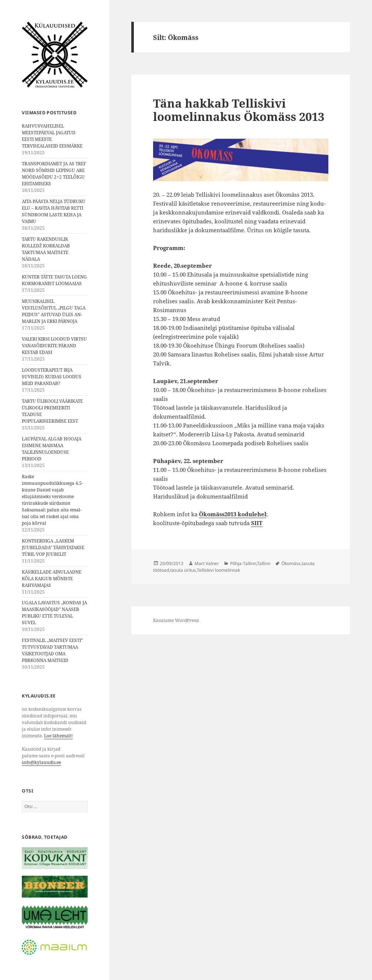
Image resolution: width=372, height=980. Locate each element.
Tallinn (264, 563)
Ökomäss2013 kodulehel (233, 514)
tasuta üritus (183, 570)
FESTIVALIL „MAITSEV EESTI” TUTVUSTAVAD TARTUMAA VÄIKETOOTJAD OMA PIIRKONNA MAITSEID (52, 650)
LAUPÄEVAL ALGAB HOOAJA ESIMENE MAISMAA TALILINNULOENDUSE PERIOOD (52, 449)
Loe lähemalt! (58, 736)
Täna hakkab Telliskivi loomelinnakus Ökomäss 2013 (239, 110)
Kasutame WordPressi (176, 620)
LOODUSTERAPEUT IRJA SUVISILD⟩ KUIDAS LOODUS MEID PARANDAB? (52, 377)
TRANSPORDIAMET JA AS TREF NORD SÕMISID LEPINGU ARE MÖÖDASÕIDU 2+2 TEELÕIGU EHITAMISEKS (54, 174)
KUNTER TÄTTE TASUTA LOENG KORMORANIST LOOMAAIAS (54, 280)
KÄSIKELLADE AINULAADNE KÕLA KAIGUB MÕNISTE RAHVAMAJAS (52, 579)
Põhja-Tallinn (243, 563)
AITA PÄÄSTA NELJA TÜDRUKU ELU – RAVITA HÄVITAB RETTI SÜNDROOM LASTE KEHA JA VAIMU (54, 211)
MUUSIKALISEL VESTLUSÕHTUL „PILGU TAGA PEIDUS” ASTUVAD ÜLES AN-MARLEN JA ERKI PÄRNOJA (54, 311)
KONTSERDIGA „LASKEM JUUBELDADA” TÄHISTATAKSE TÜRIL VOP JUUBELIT (53, 548)
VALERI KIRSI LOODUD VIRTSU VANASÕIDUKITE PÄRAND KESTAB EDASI (54, 346)
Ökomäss (291, 563)
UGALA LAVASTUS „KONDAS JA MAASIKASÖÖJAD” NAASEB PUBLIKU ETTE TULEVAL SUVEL (54, 613)
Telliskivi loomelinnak (218, 570)
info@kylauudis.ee (41, 762)
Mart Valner (207, 563)
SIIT (257, 523)
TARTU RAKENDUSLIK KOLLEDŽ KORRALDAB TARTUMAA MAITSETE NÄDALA (46, 249)
